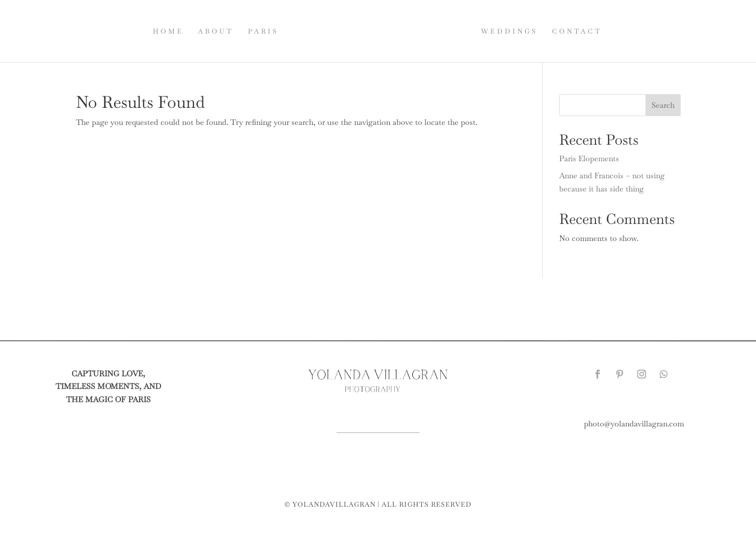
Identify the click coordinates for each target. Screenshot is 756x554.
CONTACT (577, 32)
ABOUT (216, 32)
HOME (168, 32)
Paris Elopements (589, 158)
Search (663, 105)
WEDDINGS (509, 32)
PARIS (263, 32)
